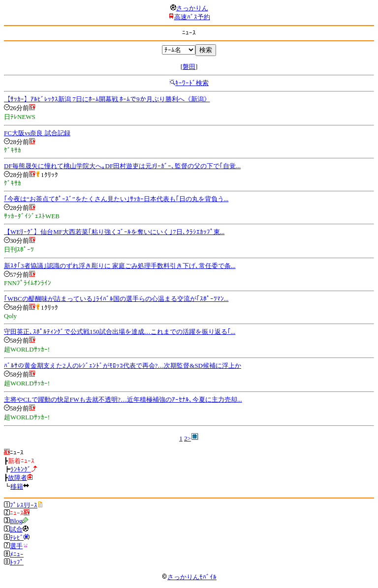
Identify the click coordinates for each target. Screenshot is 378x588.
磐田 (189, 67)
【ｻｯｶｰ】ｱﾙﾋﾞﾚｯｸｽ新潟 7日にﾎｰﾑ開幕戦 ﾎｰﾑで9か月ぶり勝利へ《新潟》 (107, 99)
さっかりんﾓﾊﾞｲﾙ (189, 577)
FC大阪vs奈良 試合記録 (37, 133)
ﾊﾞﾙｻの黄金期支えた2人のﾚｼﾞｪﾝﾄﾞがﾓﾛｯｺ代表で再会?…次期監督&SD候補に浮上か (123, 366)
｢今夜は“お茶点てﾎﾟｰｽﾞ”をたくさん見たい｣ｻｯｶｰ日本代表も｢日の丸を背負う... (116, 199)
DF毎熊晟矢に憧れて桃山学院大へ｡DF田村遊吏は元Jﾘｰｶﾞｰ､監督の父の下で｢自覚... (122, 166)
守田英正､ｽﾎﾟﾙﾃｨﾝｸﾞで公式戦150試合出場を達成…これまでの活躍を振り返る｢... (120, 332)
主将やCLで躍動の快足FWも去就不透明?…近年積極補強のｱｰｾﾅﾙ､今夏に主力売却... (123, 399)
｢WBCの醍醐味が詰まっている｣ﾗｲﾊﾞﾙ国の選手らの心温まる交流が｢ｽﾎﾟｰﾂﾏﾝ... (116, 299)
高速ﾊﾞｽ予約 (192, 17)
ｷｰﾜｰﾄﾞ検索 (192, 83)
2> (188, 438)
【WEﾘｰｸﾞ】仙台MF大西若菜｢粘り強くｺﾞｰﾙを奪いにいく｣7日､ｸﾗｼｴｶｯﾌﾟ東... (114, 232)
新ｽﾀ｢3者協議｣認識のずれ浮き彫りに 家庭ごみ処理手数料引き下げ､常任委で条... (120, 266)
